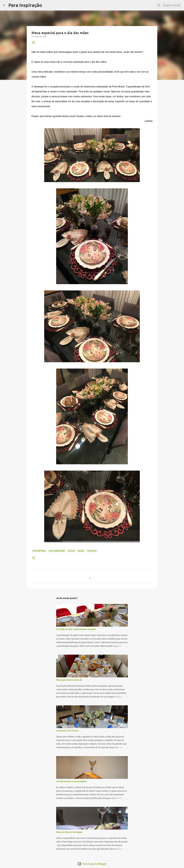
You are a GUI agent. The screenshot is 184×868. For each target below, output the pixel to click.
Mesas (81, 551)
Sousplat (92, 551)
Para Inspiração (25, 5)
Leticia (71, 551)
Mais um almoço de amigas (69, 832)
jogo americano (57, 551)
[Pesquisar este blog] (166, 5)
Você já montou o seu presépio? (72, 781)
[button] (33, 43)
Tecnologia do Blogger (92, 864)
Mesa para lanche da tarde (69, 680)
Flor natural (39, 551)
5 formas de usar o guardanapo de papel (76, 629)
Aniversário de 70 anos (67, 731)
